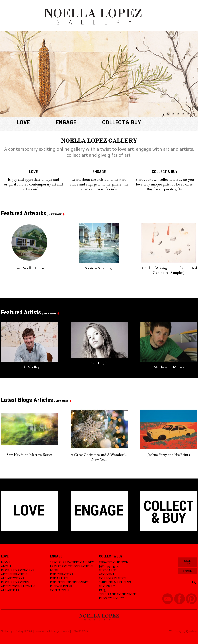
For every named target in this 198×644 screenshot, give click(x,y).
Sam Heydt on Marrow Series (29, 455)
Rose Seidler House (30, 268)
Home (6, 562)
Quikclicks (192, 631)
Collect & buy (122, 122)
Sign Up (188, 562)
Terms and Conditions (118, 594)
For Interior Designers (69, 582)
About (6, 566)
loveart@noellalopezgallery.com (52, 631)
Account (107, 574)
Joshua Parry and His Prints (169, 455)
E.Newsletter (61, 586)
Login (188, 571)
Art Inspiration (14, 574)
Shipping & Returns (115, 582)
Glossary (107, 586)
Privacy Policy (111, 598)
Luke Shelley (30, 367)
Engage (66, 122)
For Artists (59, 578)
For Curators (61, 574)
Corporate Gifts (113, 578)
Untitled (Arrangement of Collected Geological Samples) (169, 270)
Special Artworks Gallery (72, 562)
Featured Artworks (18, 570)
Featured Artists (15, 582)
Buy (102, 566)
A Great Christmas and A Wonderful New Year (99, 457)
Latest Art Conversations (72, 566)
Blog (54, 570)
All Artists (10, 590)
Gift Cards (108, 570)
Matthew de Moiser (169, 367)
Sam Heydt (99, 363)
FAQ (102, 590)
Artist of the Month (18, 586)
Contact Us (60, 590)
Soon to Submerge (99, 268)
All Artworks (12, 578)
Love (23, 122)
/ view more (54, 214)
